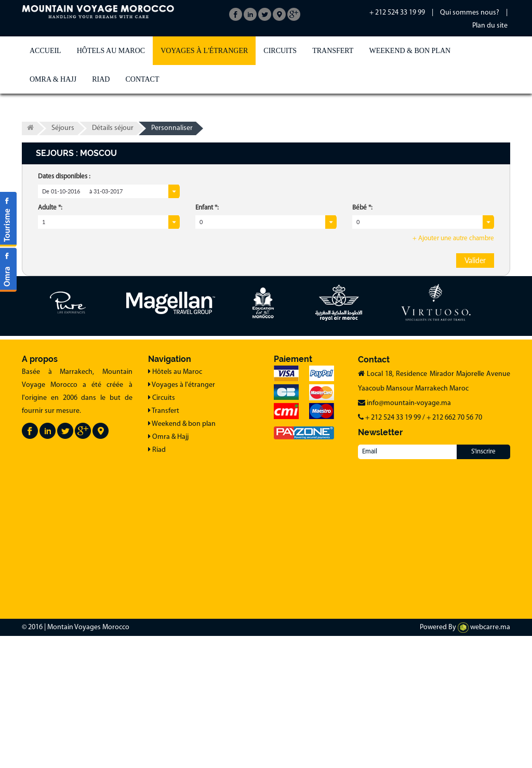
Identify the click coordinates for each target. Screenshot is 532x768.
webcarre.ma (484, 627)
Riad (101, 79)
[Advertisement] (266, 535)
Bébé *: (362, 208)
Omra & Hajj (53, 79)
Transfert (333, 51)
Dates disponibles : (64, 177)
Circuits (280, 51)
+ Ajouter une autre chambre (453, 238)
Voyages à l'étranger (204, 51)
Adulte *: (50, 208)
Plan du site (490, 26)
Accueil (45, 51)
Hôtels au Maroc (111, 51)
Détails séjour (113, 128)
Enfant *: (207, 208)
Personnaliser (172, 128)
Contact (142, 79)
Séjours (63, 128)
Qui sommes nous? (470, 13)
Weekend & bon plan (410, 51)
